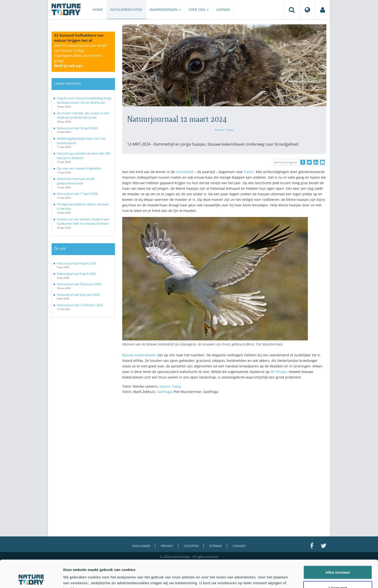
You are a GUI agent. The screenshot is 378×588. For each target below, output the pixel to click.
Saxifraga (164, 392)
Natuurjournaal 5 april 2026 (76, 274)
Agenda (223, 10)
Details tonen (260, 578)
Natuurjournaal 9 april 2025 (76, 263)
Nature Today (224, 130)
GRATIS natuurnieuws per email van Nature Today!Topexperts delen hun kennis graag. (80, 55)
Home (98, 10)
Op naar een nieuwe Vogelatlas (79, 168)
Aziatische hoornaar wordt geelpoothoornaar (76, 181)
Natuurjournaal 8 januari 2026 (78, 295)
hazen (249, 172)
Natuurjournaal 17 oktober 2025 (80, 305)
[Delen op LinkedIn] (316, 162)
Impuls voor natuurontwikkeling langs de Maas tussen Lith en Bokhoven (84, 100)
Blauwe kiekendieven (139, 355)
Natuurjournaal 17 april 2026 (77, 194)
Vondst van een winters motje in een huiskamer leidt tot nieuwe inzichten (83, 221)
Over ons (199, 10)
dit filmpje (279, 372)
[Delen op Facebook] (303, 162)
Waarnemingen (165, 10)
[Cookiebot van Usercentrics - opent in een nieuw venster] (31, 579)
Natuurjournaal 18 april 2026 (77, 128)
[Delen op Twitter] (309, 162)
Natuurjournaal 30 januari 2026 (79, 284)
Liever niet (338, 562)
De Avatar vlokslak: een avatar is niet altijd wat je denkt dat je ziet (83, 115)
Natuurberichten (126, 10)
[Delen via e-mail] (322, 162)
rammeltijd (185, 172)
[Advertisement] (224, 440)
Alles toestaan (338, 546)
